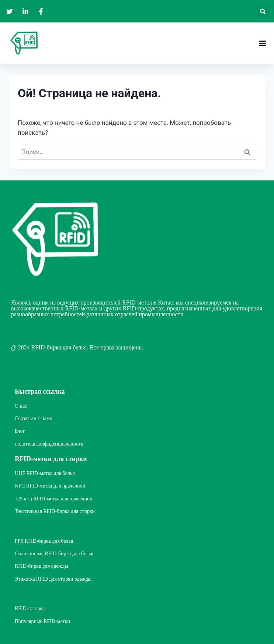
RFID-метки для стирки (51, 459)
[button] (263, 11)
